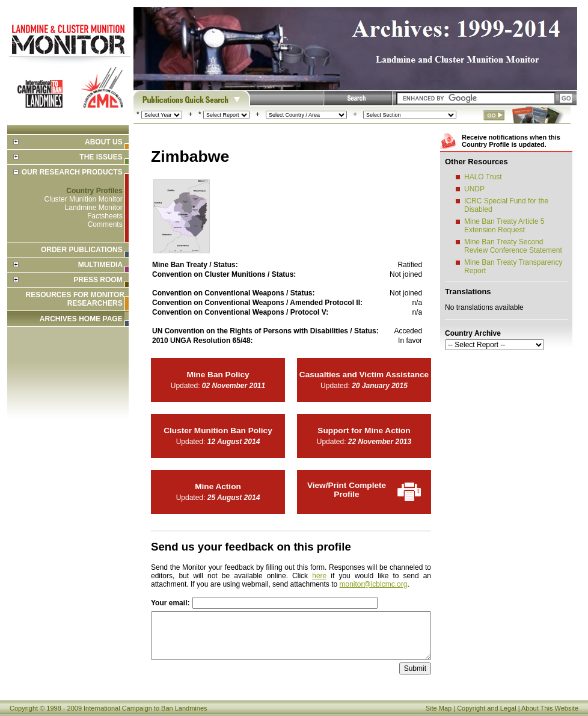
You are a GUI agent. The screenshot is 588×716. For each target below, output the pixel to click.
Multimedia (100, 265)
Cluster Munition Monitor (84, 199)
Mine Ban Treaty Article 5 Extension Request (504, 226)
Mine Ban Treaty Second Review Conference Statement (513, 246)
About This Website (550, 708)
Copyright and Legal (486, 708)
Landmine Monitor (94, 208)
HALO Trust (483, 177)
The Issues (101, 157)
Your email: (170, 603)
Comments (105, 224)
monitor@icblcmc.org (374, 584)
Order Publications (82, 250)
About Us (104, 142)
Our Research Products (72, 172)
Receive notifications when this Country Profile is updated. (511, 141)
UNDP (474, 189)
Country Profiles (94, 191)
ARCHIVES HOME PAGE (81, 319)
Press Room (98, 280)
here (319, 576)
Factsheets (105, 216)
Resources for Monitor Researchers (75, 299)
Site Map (439, 708)
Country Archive (473, 333)
